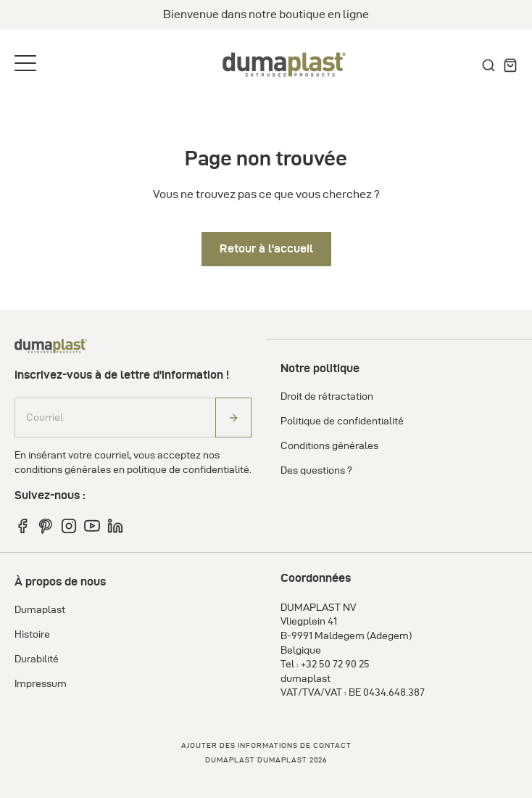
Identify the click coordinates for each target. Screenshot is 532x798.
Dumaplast (40, 610)
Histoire (32, 634)
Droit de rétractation (327, 396)
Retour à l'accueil (266, 248)
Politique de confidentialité (342, 421)
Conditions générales (329, 446)
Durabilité (37, 659)
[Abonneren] (233, 417)
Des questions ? (316, 470)
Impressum (41, 684)
